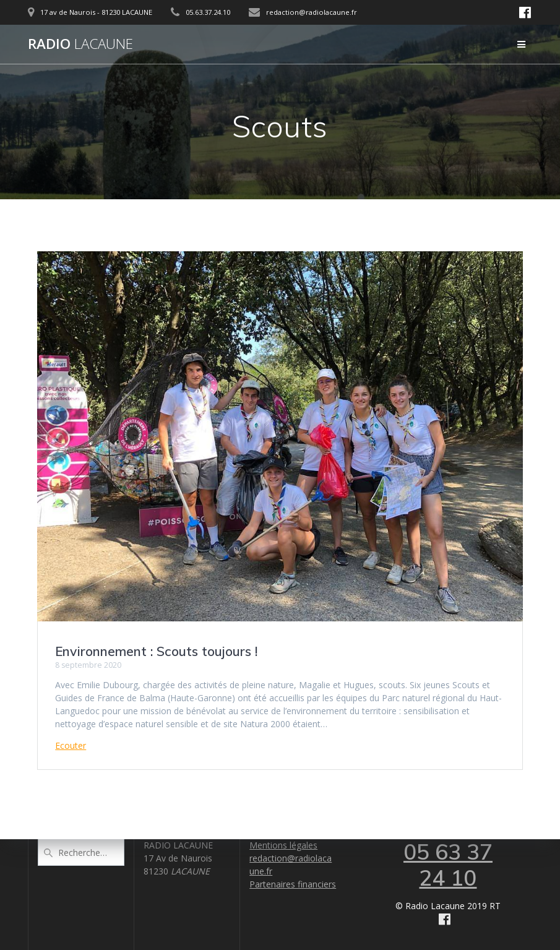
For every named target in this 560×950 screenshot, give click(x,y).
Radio (80, 44)
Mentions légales (283, 845)
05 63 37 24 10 (448, 865)
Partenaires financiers (293, 884)
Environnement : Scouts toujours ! (156, 651)
